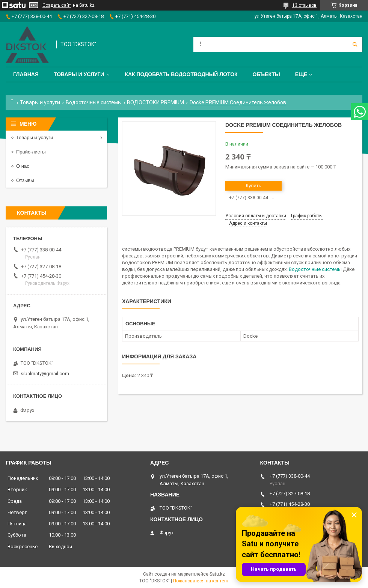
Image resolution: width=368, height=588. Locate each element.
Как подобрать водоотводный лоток (181, 74)
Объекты (266, 74)
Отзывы (25, 180)
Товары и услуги (79, 74)
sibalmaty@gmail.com (45, 374)
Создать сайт (57, 5)
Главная (26, 74)
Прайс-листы (31, 152)
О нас (23, 166)
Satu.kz (217, 574)
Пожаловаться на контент (201, 581)
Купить (253, 186)
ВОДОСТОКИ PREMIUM (155, 102)
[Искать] (355, 44)
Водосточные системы (94, 102)
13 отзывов (304, 5)
